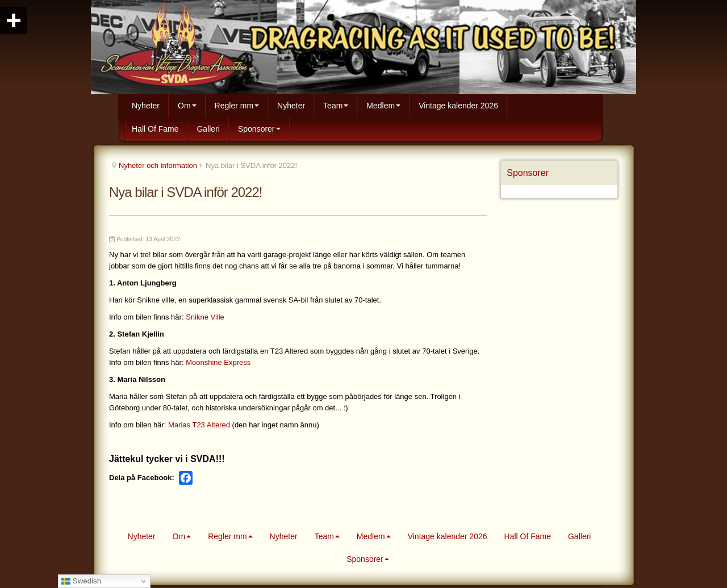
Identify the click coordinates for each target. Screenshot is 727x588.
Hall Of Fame (155, 129)
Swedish (81, 581)
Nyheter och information (158, 165)
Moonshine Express (218, 362)
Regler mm (237, 106)
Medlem (383, 106)
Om (187, 106)
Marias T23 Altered (199, 425)
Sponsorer (259, 129)
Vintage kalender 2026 (458, 106)
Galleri (208, 129)
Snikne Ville (205, 317)
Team (336, 106)
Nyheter (146, 106)
